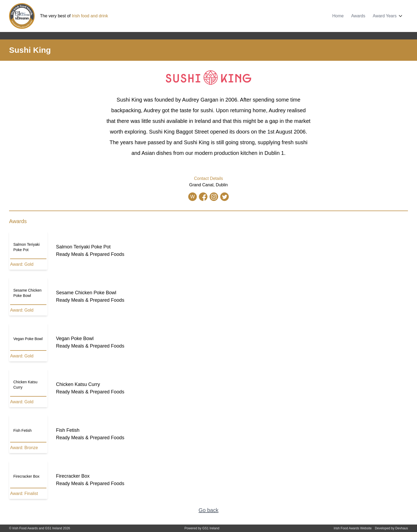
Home (338, 16)
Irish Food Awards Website (353, 528)
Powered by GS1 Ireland (202, 528)
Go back (208, 510)
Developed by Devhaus (391, 528)
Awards (358, 16)
